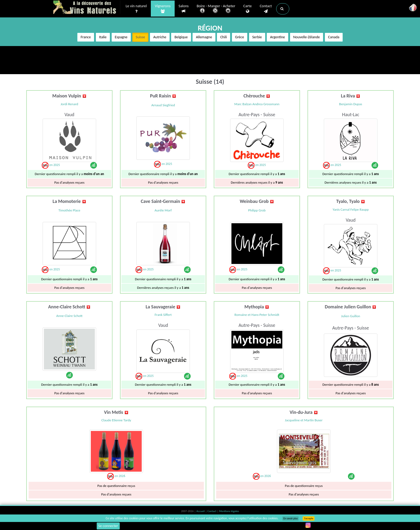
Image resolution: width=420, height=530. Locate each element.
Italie (103, 37)
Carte (247, 8)
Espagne (121, 37)
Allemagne (204, 37)
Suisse (140, 37)
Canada (334, 37)
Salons (184, 8)
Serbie (257, 37)
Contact (266, 8)
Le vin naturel (136, 8)
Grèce (240, 37)
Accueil (201, 511)
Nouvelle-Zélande (307, 37)
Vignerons (163, 8)
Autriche (160, 37)
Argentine (277, 37)
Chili (223, 37)
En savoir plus (290, 518)
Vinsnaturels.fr (87, 7)
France (86, 37)
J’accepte (308, 518)
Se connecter (108, 526)
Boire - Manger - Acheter (216, 9)
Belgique (181, 37)
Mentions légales (229, 511)
